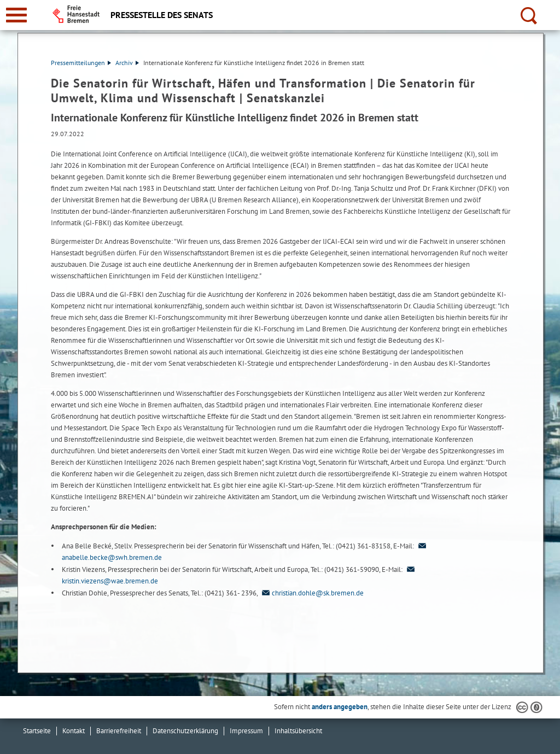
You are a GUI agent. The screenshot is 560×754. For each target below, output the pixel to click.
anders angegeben (340, 707)
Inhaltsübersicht (298, 731)
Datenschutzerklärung (185, 731)
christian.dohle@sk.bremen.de (311, 593)
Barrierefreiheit (119, 731)
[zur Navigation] (16, 15)
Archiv (127, 63)
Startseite (37, 731)
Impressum (246, 731)
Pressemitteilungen (81, 63)
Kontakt (74, 731)
